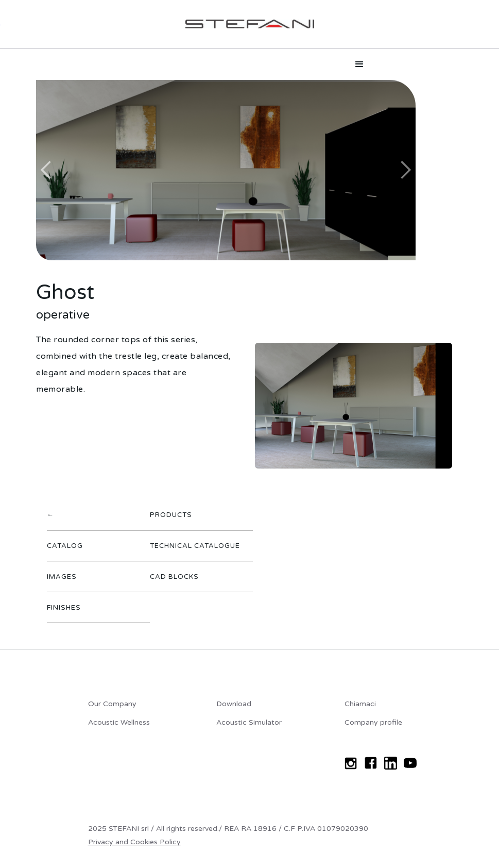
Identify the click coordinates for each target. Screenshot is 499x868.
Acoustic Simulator (249, 722)
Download (234, 704)
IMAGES (62, 577)
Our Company (112, 704)
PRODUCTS (171, 515)
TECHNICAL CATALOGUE (195, 546)
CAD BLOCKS (174, 577)
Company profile (373, 722)
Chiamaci (360, 704)
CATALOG (65, 546)
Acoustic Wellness (119, 722)
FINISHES (64, 608)
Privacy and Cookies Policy (134, 842)
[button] (359, 64)
